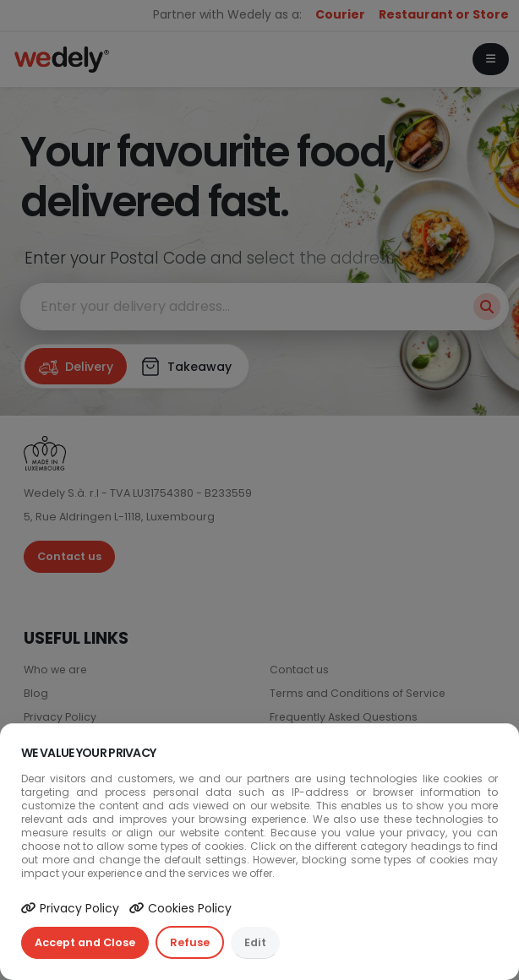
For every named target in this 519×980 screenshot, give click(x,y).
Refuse (190, 942)
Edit (255, 942)
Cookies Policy (180, 908)
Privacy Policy (70, 908)
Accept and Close (85, 942)
